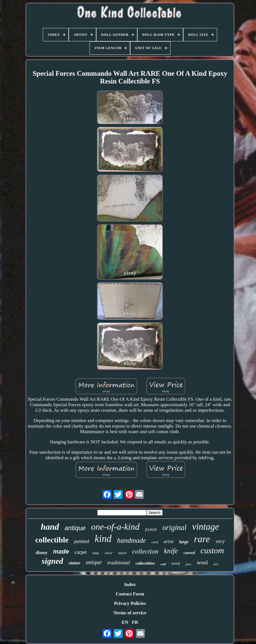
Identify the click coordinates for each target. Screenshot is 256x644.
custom (212, 550)
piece (151, 530)
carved (189, 553)
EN (125, 622)
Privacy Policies (130, 603)
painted (82, 541)
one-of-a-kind (115, 527)
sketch (122, 553)
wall (163, 564)
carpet (81, 552)
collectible (52, 540)
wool (202, 562)
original (174, 527)
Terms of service (130, 613)
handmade (131, 540)
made (61, 551)
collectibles (145, 563)
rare (202, 539)
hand (50, 527)
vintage (206, 527)
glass (188, 564)
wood (176, 563)
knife (171, 551)
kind (103, 539)
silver (109, 553)
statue (74, 563)
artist (168, 541)
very (220, 541)
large (184, 542)
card (155, 542)
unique (94, 562)
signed (52, 561)
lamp (96, 553)
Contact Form (130, 594)
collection (145, 551)
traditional (119, 563)
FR (135, 622)
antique (75, 528)
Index (130, 584)
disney (42, 553)
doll (216, 564)
